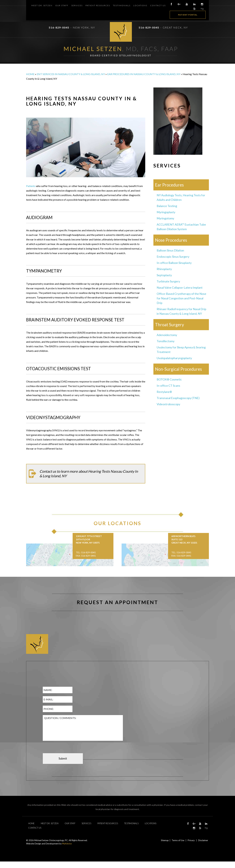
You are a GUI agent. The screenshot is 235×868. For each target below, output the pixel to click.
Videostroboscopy (168, 404)
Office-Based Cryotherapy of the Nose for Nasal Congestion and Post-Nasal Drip (181, 298)
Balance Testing (167, 206)
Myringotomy (165, 218)
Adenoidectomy (167, 335)
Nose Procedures (171, 240)
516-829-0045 (59, 27)
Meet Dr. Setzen (42, 5)
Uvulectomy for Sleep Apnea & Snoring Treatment (181, 350)
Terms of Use (178, 840)
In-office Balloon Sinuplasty (174, 263)
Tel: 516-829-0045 (86, 552)
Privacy (191, 840)
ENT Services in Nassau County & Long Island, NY (71, 74)
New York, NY (84, 27)
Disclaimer (203, 840)
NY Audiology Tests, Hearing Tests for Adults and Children (181, 197)
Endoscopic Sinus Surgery (173, 257)
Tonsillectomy (166, 341)
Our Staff (62, 5)
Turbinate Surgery (168, 281)
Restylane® (164, 392)
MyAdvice (67, 844)
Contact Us (158, 5)
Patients (31, 186)
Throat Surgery (169, 325)
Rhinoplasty (164, 269)
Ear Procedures (169, 185)
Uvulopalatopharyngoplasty (174, 358)
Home (30, 74)
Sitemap (165, 840)
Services (77, 5)
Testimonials (122, 5)
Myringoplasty (166, 212)
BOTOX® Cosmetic (169, 379)
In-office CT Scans (168, 386)
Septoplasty (164, 275)
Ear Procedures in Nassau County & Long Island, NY (144, 74)
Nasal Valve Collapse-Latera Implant (180, 287)
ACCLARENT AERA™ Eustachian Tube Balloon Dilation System (181, 227)
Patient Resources (98, 5)
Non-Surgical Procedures (178, 369)
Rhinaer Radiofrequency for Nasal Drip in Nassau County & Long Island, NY (181, 311)
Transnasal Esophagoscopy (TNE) (178, 398)
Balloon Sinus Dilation (170, 250)
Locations (140, 5)
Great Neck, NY (175, 27)
